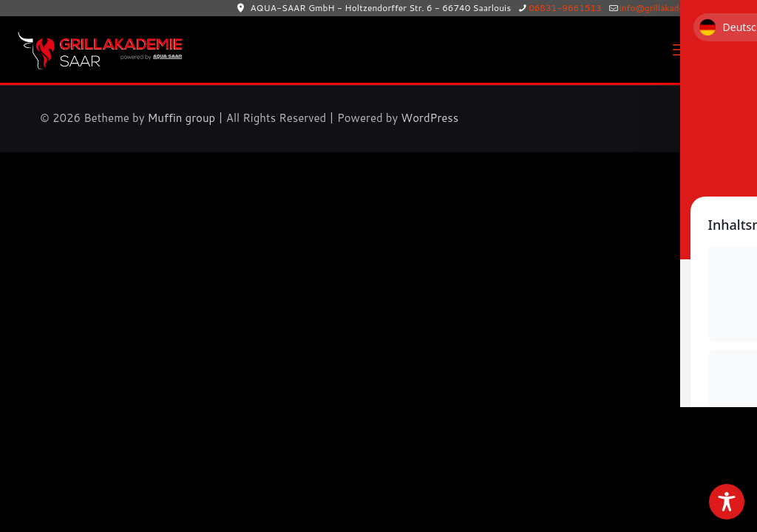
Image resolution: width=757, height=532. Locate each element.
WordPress (430, 118)
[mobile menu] (681, 50)
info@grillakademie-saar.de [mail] (676, 8)
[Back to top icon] (702, 117)
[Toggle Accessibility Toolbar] (727, 502)
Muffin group (182, 118)
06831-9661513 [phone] (565, 8)
